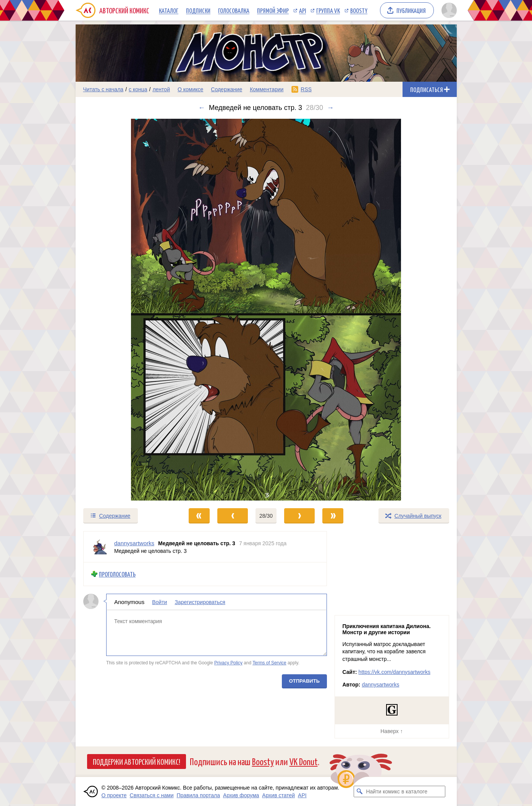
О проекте (114, 795)
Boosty (359, 10)
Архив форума (241, 795)
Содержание (226, 89)
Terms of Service (269, 663)
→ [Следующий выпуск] (330, 108)
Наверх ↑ (391, 731)
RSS (306, 89)
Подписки (198, 10)
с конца (138, 89)
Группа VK (328, 10)
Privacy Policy (228, 663)
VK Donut (304, 761)
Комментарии (267, 89)
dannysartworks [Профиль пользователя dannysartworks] (134, 543)
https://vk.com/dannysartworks (395, 672)
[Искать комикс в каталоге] (359, 791)
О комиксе (190, 89)
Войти (159, 602)
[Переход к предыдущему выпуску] (123, 310)
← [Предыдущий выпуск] (202, 108)
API (302, 10)
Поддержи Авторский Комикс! (137, 761)
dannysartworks (380, 685)
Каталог (169, 10)
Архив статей (278, 795)
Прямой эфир (273, 10)
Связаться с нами (152, 795)
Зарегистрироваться (200, 602)
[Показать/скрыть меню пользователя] (448, 10)
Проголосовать (117, 574)
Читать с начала (103, 89)
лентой (161, 89)
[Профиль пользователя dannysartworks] (99, 547)
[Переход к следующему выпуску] (266, 310)
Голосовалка (234, 10)
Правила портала (198, 795)
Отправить (304, 681)
